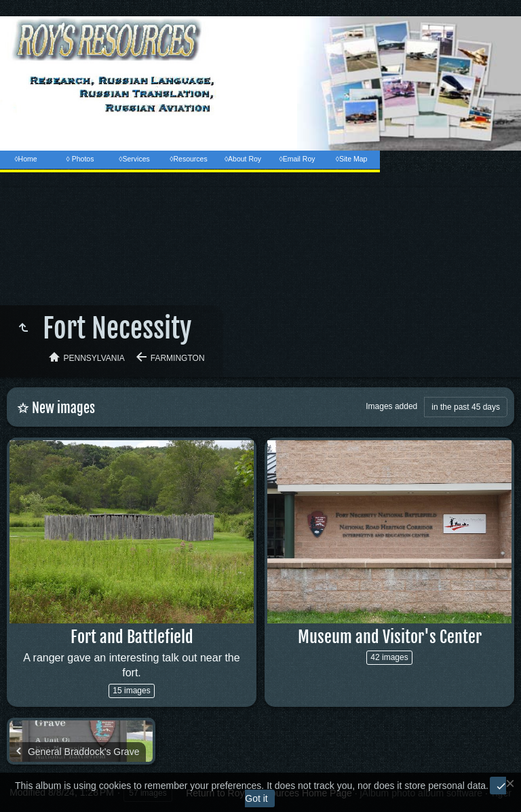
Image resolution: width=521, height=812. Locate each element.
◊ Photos (80, 159)
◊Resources (188, 159)
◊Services (134, 159)
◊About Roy (243, 159)
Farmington (178, 358)
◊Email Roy (297, 159)
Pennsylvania (94, 358)
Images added (391, 406)
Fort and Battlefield (132, 637)
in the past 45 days (466, 407)
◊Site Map (352, 159)
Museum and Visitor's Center (390, 637)
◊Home (25, 159)
